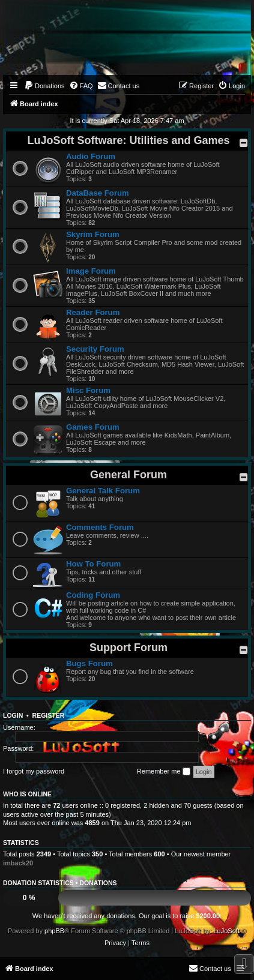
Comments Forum (100, 527)
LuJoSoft (226, 931)
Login (13, 715)
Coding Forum (93, 595)
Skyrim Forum (93, 234)
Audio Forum (91, 156)
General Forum (129, 475)
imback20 (18, 863)
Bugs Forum (89, 663)
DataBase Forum (98, 193)
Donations (98, 883)
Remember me (164, 772)
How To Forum (93, 564)
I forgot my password (34, 771)
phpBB (54, 931)
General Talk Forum (103, 491)
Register (49, 715)
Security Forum (95, 349)
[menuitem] (44, 86)
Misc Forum (88, 390)
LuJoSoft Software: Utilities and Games (128, 140)
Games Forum (93, 427)
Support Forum (129, 648)
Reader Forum (93, 312)
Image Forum (91, 271)
